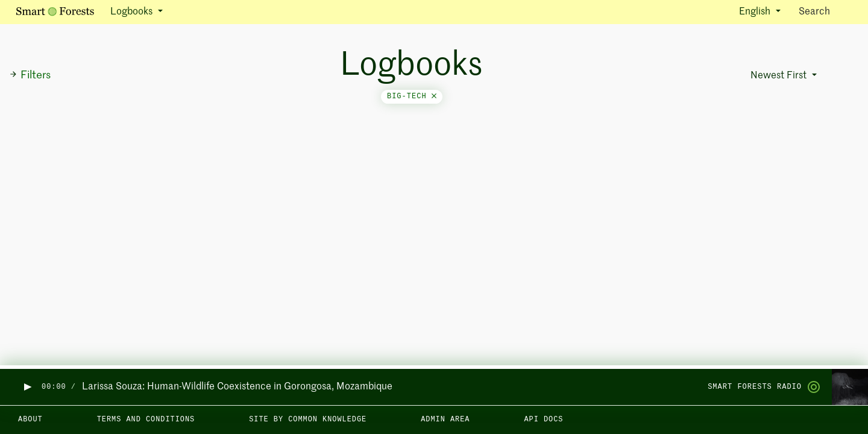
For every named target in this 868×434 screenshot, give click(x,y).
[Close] (434, 96)
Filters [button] (30, 75)
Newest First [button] (780, 76)
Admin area (445, 420)
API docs (543, 420)
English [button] (756, 12)
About (30, 420)
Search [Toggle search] (825, 11)
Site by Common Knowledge (308, 420)
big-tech (412, 96)
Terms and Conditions (146, 420)
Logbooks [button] (133, 12)
